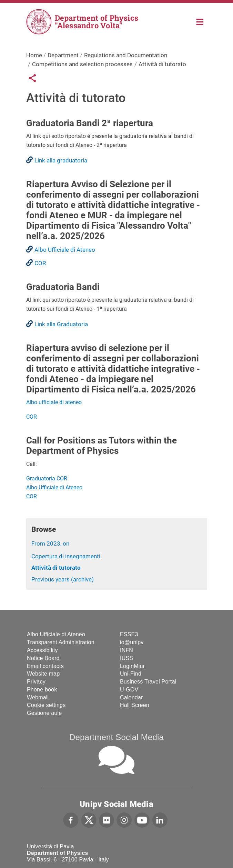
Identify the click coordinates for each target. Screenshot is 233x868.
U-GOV (129, 690)
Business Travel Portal (148, 682)
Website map (43, 674)
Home (200, 21)
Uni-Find (131, 674)
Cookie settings (46, 705)
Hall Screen (135, 705)
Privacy (36, 682)
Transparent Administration (61, 642)
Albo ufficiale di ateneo (54, 402)
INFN (126, 650)
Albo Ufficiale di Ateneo (54, 487)
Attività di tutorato (56, 568)
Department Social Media (116, 737)
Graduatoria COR (47, 478)
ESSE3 (129, 634)
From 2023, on (50, 543)
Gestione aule (44, 713)
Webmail (38, 697)
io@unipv (132, 642)
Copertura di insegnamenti (66, 556)
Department (63, 55)
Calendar (131, 697)
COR (32, 417)
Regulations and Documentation (126, 55)
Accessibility (42, 650)
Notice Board (43, 658)
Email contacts (45, 666)
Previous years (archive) (63, 579)
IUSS (126, 658)
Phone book (42, 690)
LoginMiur (132, 666)
